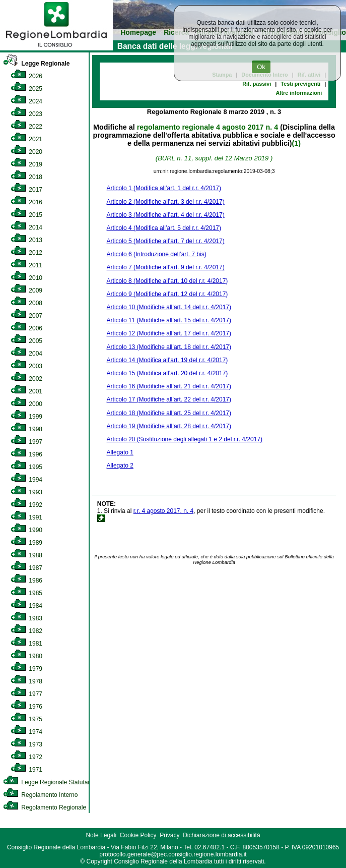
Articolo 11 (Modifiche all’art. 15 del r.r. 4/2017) (169, 320)
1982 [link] (26, 631)
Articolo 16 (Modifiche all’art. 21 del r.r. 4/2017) (169, 386)
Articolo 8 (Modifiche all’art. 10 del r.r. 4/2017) (167, 281)
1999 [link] (26, 417)
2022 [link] (26, 127)
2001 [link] (26, 391)
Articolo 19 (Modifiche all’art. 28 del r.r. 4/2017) (169, 426)
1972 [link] (26, 757)
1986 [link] (26, 581)
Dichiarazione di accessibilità (221, 835)
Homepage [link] (138, 33)
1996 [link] (26, 454)
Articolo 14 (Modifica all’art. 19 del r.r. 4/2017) (167, 360)
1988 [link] (26, 555)
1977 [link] (26, 694)
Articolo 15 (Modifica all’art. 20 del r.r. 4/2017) (167, 373)
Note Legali (101, 835)
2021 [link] (26, 139)
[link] (56, 48)
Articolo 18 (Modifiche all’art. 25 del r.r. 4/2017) (169, 413)
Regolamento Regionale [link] (45, 807)
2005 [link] (26, 341)
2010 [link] (26, 278)
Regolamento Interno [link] (40, 795)
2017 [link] (26, 190)
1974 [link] (26, 732)
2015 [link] (26, 215)
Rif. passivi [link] (257, 84)
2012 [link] (26, 253)
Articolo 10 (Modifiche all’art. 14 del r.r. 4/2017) (169, 307)
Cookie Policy (138, 835)
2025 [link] (26, 89)
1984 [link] (26, 606)
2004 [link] (26, 354)
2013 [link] (26, 240)
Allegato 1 (120, 452)
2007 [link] (26, 316)
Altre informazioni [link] (299, 93)
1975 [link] (26, 719)
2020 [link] (26, 152)
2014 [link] (26, 227)
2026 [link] (26, 76)
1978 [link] (26, 681)
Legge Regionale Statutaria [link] (49, 782)
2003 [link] (26, 366)
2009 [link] (26, 291)
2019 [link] (26, 164)
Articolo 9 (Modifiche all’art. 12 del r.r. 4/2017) (167, 294)
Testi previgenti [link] (300, 84)
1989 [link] (26, 543)
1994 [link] (26, 480)
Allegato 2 (120, 466)
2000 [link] (26, 404)
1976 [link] (26, 707)
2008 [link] (26, 303)
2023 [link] (26, 114)
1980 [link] (26, 656)
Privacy (169, 835)
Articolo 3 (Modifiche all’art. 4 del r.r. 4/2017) (166, 215)
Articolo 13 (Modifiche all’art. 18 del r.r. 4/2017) (169, 347)
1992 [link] (26, 505)
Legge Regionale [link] (36, 64)
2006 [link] (26, 328)
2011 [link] (26, 265)
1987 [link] (26, 568)
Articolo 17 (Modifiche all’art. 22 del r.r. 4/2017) (169, 399)
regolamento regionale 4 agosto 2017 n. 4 (207, 127)
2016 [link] (26, 202)
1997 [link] (26, 442)
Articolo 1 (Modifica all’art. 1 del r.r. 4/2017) (164, 188)
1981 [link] (26, 644)
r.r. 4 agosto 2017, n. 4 (163, 511)
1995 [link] (26, 467)
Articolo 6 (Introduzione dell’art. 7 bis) (157, 254)
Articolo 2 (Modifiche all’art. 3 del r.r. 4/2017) (166, 202)
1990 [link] (26, 530)
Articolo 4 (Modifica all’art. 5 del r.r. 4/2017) (164, 228)
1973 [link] (26, 744)
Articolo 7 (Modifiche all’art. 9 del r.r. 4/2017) (166, 267)
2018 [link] (26, 177)
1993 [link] (26, 492)
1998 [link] (26, 429)
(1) (296, 143)
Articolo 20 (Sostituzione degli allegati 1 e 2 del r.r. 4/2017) (185, 439)
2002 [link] (26, 379)
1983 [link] (26, 618)
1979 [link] (26, 669)
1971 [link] (26, 770)
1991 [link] (26, 517)
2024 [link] (26, 101)
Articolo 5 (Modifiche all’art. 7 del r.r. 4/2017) (166, 241)
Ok (261, 67)
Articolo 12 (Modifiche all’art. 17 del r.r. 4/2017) (169, 333)
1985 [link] (26, 593)
